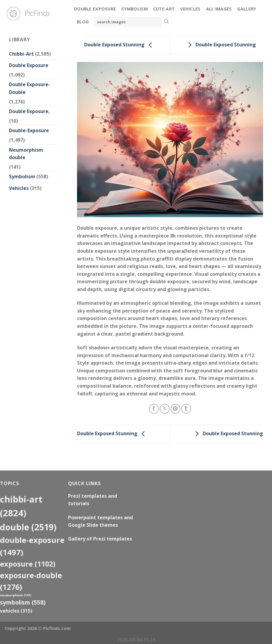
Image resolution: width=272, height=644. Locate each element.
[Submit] (166, 22)
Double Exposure (95, 9)
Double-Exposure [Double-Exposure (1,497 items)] (32, 546)
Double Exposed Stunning (120, 45)
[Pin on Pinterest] (175, 409)
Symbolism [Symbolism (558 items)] (23, 602)
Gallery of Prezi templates (100, 539)
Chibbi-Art (21, 54)
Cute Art (164, 9)
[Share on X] (165, 409)
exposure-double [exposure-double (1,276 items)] (31, 581)
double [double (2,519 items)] (28, 527)
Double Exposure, (29, 111)
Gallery (247, 9)
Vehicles (190, 9)
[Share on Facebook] (154, 409)
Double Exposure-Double (30, 88)
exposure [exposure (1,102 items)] (28, 564)
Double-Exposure (29, 130)
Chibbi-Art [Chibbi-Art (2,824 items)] (21, 506)
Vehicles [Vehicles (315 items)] (16, 611)
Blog (83, 22)
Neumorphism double (26, 154)
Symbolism (135, 9)
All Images (219, 9)
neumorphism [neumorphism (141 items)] (16, 595)
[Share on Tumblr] (186, 409)
